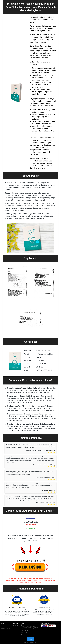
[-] (14, 625)
